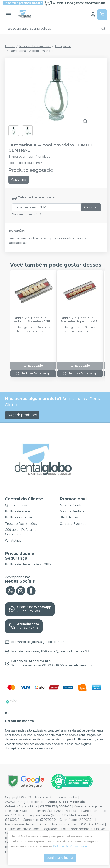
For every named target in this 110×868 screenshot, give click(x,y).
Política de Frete (17, 511)
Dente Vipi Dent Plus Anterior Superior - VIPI (32, 320)
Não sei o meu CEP (26, 214)
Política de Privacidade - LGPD (28, 564)
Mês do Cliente (71, 505)
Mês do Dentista (72, 511)
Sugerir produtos (22, 415)
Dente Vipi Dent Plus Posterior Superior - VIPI (80, 320)
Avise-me (19, 179)
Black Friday (69, 517)
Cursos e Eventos (73, 524)
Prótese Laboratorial (35, 46)
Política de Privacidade (70, 846)
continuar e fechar (60, 858)
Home (10, 46)
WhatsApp (13, 541)
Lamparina (63, 46)
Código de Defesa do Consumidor (21, 532)
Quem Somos (16, 505)
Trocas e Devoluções (21, 524)
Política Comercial (19, 517)
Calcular (91, 207)
